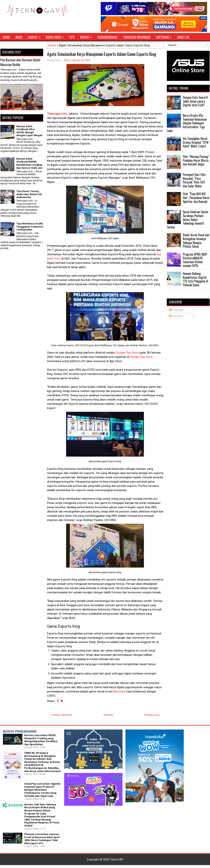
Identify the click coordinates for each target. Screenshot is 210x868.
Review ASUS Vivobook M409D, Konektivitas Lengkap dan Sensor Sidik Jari (29, 163)
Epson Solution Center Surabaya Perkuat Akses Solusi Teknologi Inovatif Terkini (188, 219)
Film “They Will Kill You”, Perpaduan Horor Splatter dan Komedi (196, 198)
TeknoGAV (117, 859)
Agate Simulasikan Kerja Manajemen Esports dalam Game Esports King (102, 54)
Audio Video (56, 36)
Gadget (35, 36)
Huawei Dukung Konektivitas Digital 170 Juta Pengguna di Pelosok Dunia (196, 279)
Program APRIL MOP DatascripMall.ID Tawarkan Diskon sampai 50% (195, 260)
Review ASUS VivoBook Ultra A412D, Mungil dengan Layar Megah (29, 131)
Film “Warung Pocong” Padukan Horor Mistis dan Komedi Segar (196, 160)
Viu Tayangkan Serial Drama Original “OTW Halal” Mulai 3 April (196, 142)
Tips (72, 37)
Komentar (176, 316)
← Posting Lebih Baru (60, 715)
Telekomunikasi (107, 37)
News (19, 37)
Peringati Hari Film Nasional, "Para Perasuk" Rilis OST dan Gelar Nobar (194, 180)
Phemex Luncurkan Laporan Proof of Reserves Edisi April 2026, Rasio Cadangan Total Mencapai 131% (42, 839)
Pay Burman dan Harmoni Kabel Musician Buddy (20, 62)
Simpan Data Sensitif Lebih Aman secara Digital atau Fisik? (196, 101)
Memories (119, 691)
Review (87, 36)
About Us (183, 37)
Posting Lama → (153, 715)
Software (165, 36)
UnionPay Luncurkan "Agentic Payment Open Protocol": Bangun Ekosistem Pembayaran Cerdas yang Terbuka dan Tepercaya (43, 790)
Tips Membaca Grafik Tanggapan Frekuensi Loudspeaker (30, 227)
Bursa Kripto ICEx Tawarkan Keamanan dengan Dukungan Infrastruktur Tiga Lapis (187, 123)
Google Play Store (127, 353)
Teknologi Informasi (137, 37)
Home (6, 37)
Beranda (108, 715)
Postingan (176, 310)
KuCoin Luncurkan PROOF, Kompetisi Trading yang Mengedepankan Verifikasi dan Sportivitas (41, 740)
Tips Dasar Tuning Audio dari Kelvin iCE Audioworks (29, 194)
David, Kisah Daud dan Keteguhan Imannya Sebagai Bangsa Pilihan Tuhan (196, 241)
